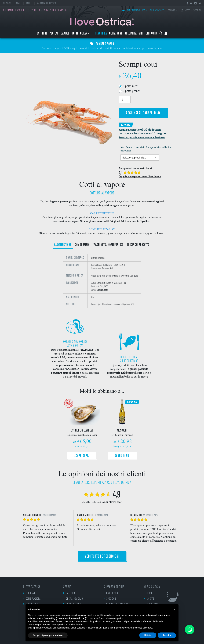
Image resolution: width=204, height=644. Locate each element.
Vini (141, 34)
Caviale (65, 34)
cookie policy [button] (117, 618)
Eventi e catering (39, 11)
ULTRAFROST (116, 34)
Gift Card (151, 34)
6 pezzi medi (130, 86)
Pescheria (101, 34)
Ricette (29, 4)
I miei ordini (111, 593)
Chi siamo (7, 4)
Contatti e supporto (47, 4)
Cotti (75, 34)
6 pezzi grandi (131, 91)
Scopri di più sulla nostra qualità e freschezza (142, 137)
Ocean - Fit (86, 34)
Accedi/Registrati (191, 11)
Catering (69, 593)
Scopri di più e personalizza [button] (48, 635)
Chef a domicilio (58, 11)
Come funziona (131, 11)
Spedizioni (110, 599)
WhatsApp (160, 11)
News (18, 4)
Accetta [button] (167, 635)
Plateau (54, 34)
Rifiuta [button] (148, 635)
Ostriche (42, 34)
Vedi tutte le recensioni (102, 557)
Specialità (131, 34)
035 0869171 (147, 11)
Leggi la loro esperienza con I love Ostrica (140, 176)
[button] (174, 609)
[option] (102, 281)
